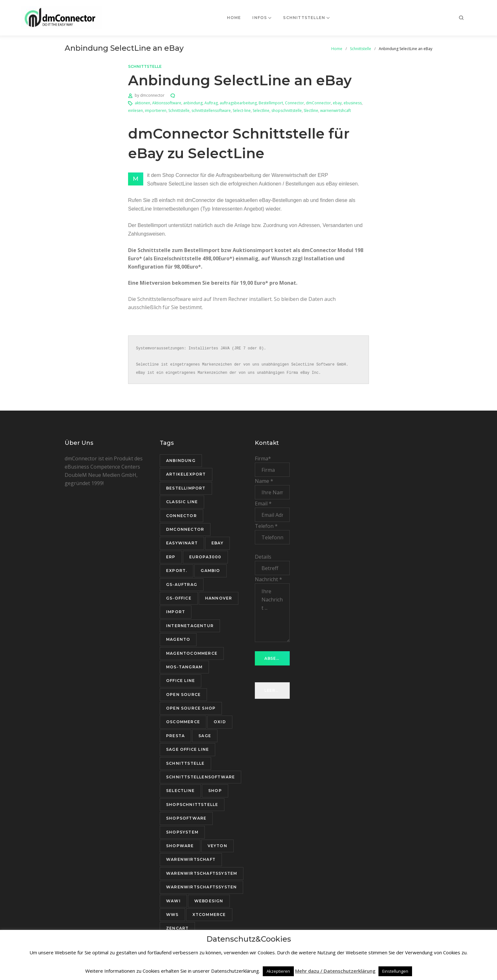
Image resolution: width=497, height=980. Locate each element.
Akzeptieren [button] (278, 971)
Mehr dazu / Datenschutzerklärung (335, 971)
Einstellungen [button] (395, 971)
